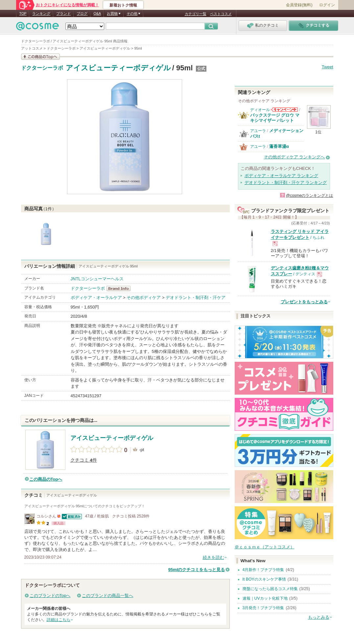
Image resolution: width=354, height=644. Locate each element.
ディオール (260, 110)
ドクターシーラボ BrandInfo (120, 288)
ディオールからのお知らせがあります (284, 110)
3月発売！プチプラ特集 (263, 608)
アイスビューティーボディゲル (118, 68)
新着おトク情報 (123, 5)
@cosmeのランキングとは (310, 195)
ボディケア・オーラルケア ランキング (282, 176)
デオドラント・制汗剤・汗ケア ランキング (286, 183)
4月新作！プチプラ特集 (263, 570)
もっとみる (319, 617)
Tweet (328, 67)
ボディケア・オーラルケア (96, 298)
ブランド (63, 13)
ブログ (82, 13)
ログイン (327, 5)
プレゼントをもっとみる (304, 302)
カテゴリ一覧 (196, 14)
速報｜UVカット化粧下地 (265, 598)
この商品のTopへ (46, 479)
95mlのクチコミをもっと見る (197, 570)
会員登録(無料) (299, 5)
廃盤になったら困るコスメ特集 (270, 589)
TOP (23, 13)
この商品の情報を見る (40, 57)
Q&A (97, 13)
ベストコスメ (221, 14)
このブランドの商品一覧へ (107, 596)
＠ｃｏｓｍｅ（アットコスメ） (265, 547)
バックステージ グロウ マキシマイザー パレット (275, 118)
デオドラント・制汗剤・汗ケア (196, 298)
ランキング (41, 13)
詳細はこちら (59, 620)
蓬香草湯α (279, 146)
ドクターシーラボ (42, 68)
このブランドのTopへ (50, 596)
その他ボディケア (144, 298)
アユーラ (258, 131)
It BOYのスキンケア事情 (264, 579)
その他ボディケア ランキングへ (295, 157)
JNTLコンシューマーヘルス (97, 279)
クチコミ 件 (84, 460)
